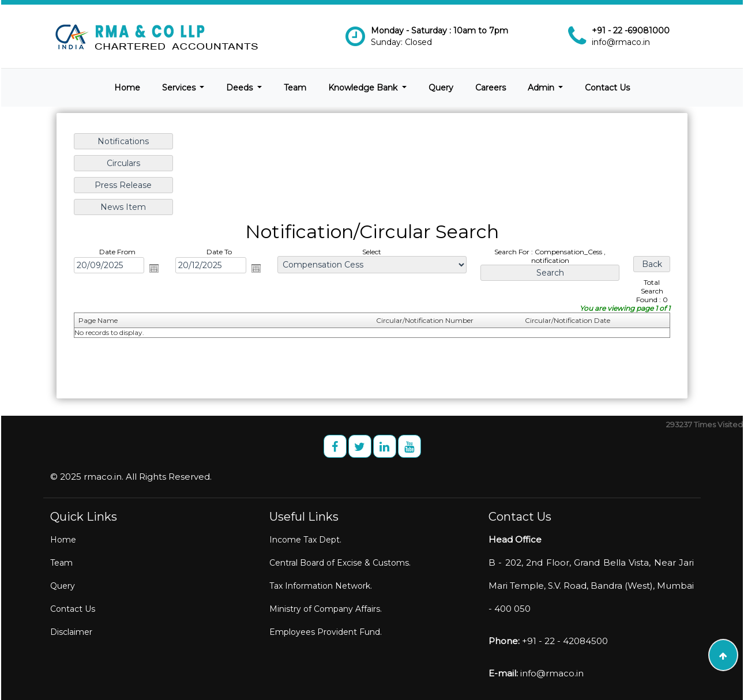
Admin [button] (542, 88)
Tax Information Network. (321, 586)
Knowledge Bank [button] (364, 88)
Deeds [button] (241, 88)
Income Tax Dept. (305, 540)
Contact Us (607, 88)
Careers (491, 88)
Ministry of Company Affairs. (326, 609)
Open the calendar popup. (156, 268)
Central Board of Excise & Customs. (340, 563)
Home (127, 88)
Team (295, 88)
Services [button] (180, 88)
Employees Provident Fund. (326, 632)
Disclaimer (71, 632)
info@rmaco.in (621, 42)
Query (441, 88)
